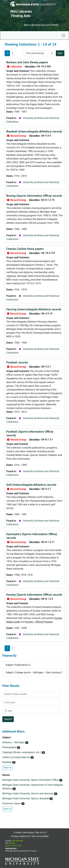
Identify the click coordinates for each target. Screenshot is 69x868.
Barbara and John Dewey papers (27, 62)
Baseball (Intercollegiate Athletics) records (34, 131)
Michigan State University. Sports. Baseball (26, 798)
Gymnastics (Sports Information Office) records (32, 536)
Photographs (10, 747)
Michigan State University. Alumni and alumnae (28, 794)
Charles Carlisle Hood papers (25, 249)
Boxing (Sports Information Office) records (34, 196)
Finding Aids (21, 16)
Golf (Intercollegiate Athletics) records (31, 485)
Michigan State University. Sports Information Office (31, 780)
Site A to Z (41, 832)
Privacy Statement (21, 836)
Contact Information (24, 832)
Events (55, 25)
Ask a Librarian (32, 25)
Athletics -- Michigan (14, 742)
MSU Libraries (21, 11)
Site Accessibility (40, 836)
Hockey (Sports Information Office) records (34, 595)
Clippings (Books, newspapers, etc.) (22, 752)
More (8, 768)
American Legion (12, 803)
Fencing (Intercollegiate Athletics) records (34, 309)
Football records (17, 362)
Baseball (7, 762)
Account (45, 25)
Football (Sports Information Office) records (30, 433)
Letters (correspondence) (16, 757)
